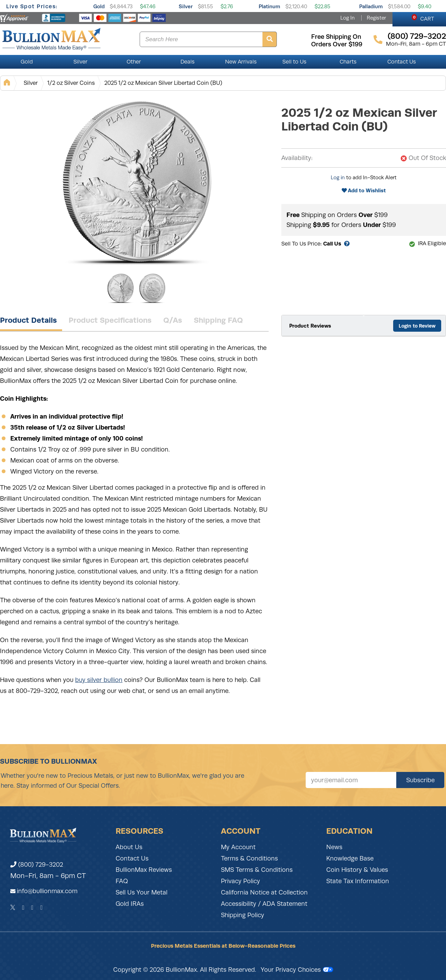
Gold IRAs (130, 904)
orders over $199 (337, 44)
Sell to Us (294, 62)
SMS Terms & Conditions (257, 870)
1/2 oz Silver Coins (71, 83)
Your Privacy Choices (297, 970)
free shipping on (336, 37)
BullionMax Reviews (144, 870)
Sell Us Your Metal (142, 892)
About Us (129, 847)
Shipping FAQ (218, 320)
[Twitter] (13, 908)
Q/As (173, 320)
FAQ (122, 881)
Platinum (269, 6)
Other (134, 62)
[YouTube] (42, 908)
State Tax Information (358, 881)
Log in (338, 178)
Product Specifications (110, 320)
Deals (187, 62)
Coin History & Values (357, 870)
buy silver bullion (99, 680)
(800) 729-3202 (37, 865)
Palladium (371, 6)
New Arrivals (241, 62)
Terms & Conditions (249, 858)
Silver (186, 6)
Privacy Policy (240, 881)
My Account (238, 847)
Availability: (297, 158)
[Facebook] (23, 908)
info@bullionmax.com (47, 891)
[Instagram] (32, 908)
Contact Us (402, 62)
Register (376, 18)
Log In (348, 18)
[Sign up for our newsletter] (351, 780)
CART (423, 18)
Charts (348, 62)
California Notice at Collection (264, 892)
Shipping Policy (243, 915)
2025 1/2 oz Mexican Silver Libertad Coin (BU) (163, 83)
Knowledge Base (350, 858)
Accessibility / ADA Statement (264, 904)
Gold (99, 6)
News (334, 847)
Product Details (28, 320)
